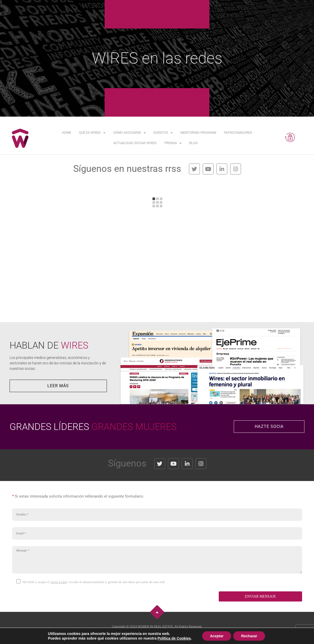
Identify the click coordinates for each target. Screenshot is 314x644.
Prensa (173, 143)
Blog (193, 143)
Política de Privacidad (152, 635)
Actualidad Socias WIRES (135, 143)
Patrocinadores (238, 133)
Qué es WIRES (92, 133)
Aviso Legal (59, 582)
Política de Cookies (182, 635)
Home (67, 133)
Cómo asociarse (129, 133)
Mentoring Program (198, 133)
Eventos (163, 133)
